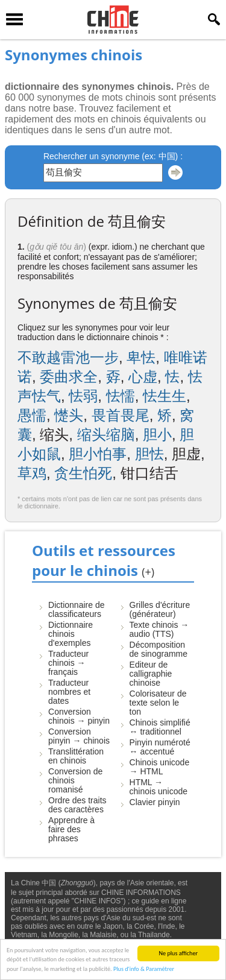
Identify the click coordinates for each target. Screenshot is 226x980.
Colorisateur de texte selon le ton (158, 703)
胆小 (157, 435)
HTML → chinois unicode (159, 787)
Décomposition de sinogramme (159, 649)
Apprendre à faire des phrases (71, 829)
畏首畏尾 (121, 415)
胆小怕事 (98, 454)
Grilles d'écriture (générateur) (160, 609)
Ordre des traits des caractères (77, 805)
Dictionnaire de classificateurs (76, 609)
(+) (148, 572)
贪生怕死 (83, 473)
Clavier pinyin (155, 802)
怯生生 (165, 396)
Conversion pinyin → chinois (79, 736)
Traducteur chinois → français (68, 663)
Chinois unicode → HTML (160, 767)
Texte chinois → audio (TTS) (159, 629)
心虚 (143, 377)
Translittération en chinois (76, 756)
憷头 (69, 415)
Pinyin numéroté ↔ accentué (160, 747)
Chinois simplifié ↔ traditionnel (160, 727)
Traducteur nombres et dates (69, 692)
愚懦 (32, 415)
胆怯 (149, 454)
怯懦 (121, 396)
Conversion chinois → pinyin (79, 716)
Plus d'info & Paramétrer (144, 970)
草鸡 (32, 473)
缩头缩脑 (106, 435)
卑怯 (141, 357)
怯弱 (83, 396)
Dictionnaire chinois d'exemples (71, 634)
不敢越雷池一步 (68, 357)
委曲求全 (69, 377)
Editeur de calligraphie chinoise (151, 674)
